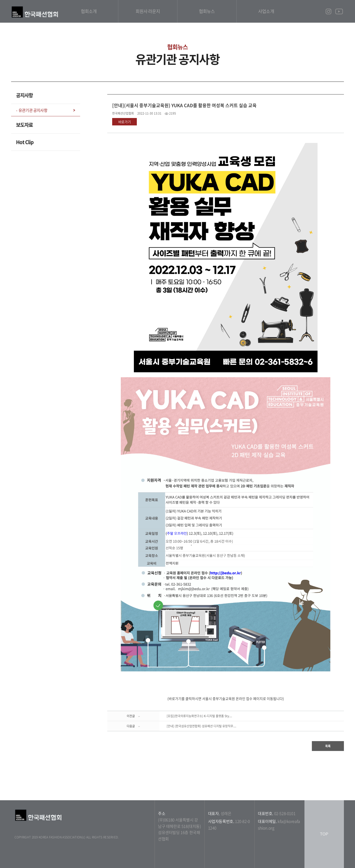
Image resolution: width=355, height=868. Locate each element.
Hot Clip (25, 142)
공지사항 (24, 95)
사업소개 (266, 11)
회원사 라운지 (148, 11)
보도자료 (24, 125)
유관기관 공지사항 (33, 110)
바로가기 (125, 122)
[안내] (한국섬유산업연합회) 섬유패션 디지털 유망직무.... (201, 726)
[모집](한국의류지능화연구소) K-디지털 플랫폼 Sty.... (199, 716)
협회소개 (89, 11)
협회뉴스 (207, 11)
